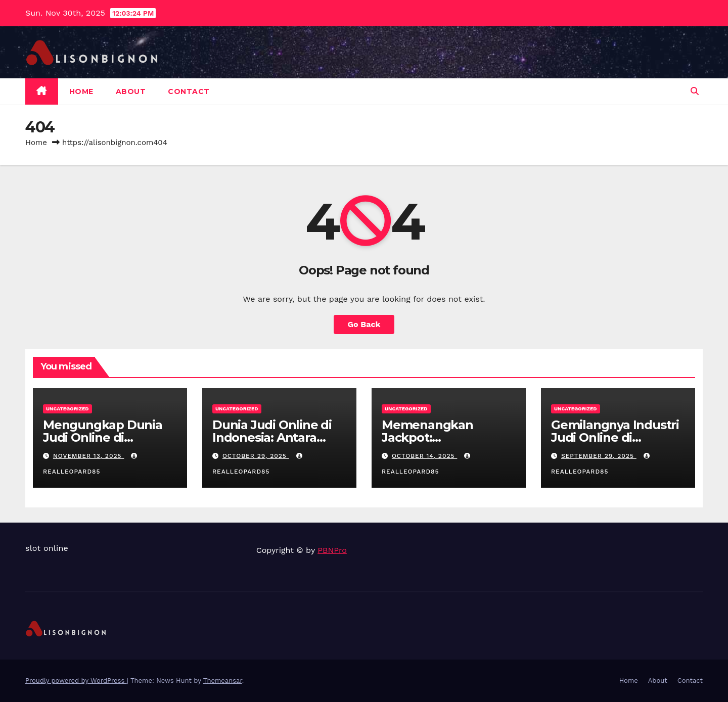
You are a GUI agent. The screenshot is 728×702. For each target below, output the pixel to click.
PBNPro (332, 550)
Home (81, 91)
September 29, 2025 (599, 456)
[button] (695, 91)
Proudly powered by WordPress (76, 681)
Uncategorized (67, 409)
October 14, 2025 (424, 456)
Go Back (364, 324)
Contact (189, 91)
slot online (47, 548)
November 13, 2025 (88, 456)
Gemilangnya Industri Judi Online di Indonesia (615, 437)
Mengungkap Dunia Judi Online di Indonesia (103, 437)
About (131, 91)
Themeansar (223, 681)
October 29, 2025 (256, 456)
